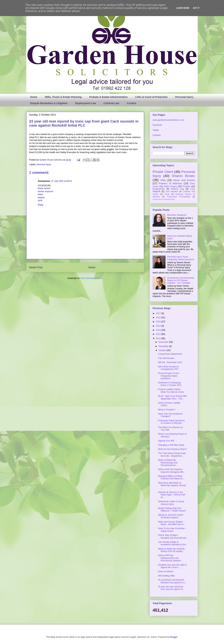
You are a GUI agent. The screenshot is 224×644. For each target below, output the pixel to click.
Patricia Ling (177, 189)
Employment (159, 189)
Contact (132, 103)
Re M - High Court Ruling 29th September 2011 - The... (172, 397)
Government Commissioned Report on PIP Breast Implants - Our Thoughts (181, 280)
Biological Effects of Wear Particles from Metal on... (171, 477)
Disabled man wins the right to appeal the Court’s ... (172, 566)
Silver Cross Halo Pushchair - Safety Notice (172, 530)
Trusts (167, 194)
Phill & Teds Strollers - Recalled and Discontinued (172, 536)
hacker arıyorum (46, 191)
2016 (159, 318)
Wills (163, 180)
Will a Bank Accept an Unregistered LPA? (168, 368)
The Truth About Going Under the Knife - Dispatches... (172, 455)
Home (34, 97)
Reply (41, 205)
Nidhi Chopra (171, 186)
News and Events (184, 180)
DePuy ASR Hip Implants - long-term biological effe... (172, 471)
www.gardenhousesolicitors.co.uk (168, 120)
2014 (159, 326)
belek (40, 194)
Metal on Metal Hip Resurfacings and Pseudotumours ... (168, 463)
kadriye (41, 198)
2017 (159, 313)
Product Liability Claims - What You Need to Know (171, 391)
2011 (159, 338)
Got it (196, 8)
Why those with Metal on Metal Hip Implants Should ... (172, 486)
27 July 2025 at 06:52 (61, 181)
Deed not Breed (165, 571)
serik (40, 200)
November (164, 346)
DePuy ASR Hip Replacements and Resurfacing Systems (169, 558)
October (163, 350)
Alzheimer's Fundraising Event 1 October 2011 (170, 384)
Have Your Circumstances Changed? (170, 415)
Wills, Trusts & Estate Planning (63, 97)
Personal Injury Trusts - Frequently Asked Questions (181, 258)
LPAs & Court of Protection (151, 97)
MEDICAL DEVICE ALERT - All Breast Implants (171, 516)
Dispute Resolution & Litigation (49, 103)
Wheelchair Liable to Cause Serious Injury (171, 503)
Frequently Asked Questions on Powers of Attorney (171, 422)
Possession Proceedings (179, 197)
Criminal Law (111, 103)
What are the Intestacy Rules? (172, 449)
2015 (159, 322)
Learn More (183, 8)
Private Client (163, 172)
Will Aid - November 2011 (170, 362)
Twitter (156, 130)
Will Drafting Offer (166, 576)
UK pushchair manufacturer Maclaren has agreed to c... (172, 581)
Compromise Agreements (162, 199)
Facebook (157, 125)
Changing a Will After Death (171, 445)
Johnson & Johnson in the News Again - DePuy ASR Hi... (172, 495)
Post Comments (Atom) (92, 278)
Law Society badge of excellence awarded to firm (172, 543)
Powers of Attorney (170, 183)
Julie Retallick (172, 191)
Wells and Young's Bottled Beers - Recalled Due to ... (172, 523)
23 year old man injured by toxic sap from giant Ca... (171, 588)
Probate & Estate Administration (108, 97)
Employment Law (85, 103)
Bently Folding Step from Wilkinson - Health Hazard (172, 510)
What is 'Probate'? (167, 410)
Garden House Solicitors (51, 160)
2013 (159, 330)
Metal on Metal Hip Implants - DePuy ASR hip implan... (172, 550)
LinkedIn (157, 135)
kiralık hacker (44, 188)
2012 (159, 334)
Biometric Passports (177, 215)
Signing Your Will (166, 441)
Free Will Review (166, 358)
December (164, 342)
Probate (186, 186)
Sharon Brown (183, 176)
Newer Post (36, 267)
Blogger (174, 637)
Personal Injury (184, 97)
